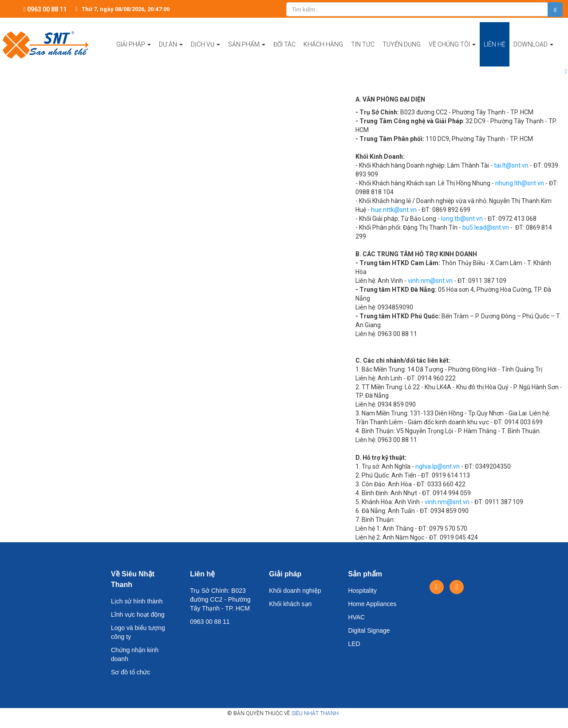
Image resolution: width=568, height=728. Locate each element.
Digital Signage (369, 630)
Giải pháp (285, 574)
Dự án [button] (171, 54)
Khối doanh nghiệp (295, 591)
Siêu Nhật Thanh (315, 713)
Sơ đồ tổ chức (130, 672)
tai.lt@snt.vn (511, 165)
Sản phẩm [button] (247, 54)
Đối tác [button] (284, 44)
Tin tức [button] (363, 44)
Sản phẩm (365, 574)
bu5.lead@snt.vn (486, 227)
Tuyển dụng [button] (402, 44)
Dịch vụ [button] (205, 54)
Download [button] (533, 54)
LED (354, 644)
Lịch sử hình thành (137, 601)
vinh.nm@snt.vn (430, 281)
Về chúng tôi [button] (452, 54)
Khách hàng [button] (323, 44)
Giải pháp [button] (134, 54)
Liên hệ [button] (495, 44)
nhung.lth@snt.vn (520, 183)
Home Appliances (372, 604)
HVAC (356, 617)
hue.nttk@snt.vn (394, 210)
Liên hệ (202, 574)
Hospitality (362, 591)
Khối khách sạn (290, 604)
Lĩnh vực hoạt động (138, 614)
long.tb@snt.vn (462, 219)
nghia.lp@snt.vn (438, 466)
